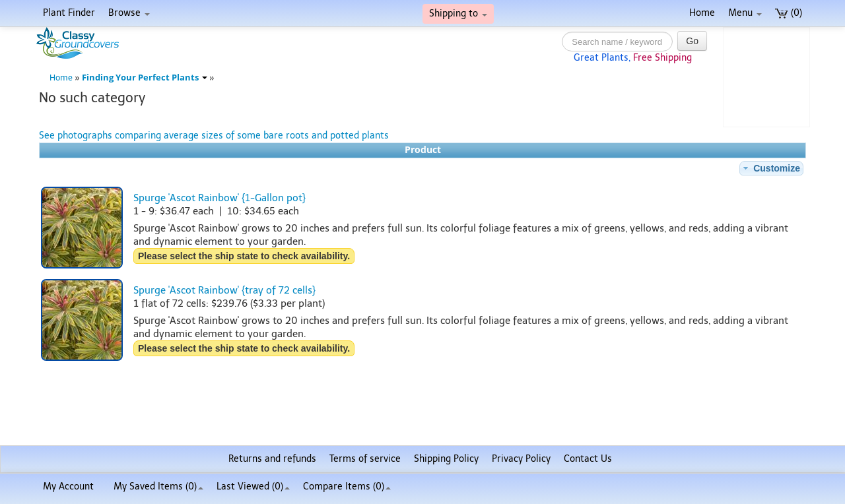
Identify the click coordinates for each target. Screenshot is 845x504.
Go (692, 41)
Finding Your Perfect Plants (145, 78)
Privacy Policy (521, 459)
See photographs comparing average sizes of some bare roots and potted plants (214, 136)
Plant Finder (69, 13)
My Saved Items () (158, 487)
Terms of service (365, 459)
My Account (68, 487)
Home (702, 13)
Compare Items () (347, 487)
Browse (129, 13)
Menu (745, 13)
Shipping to (458, 14)
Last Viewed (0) (253, 487)
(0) (789, 13)
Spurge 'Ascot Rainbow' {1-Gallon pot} (220, 198)
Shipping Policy (446, 459)
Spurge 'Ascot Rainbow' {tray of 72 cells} (224, 290)
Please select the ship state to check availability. (244, 256)
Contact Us (588, 459)
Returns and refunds (272, 459)
